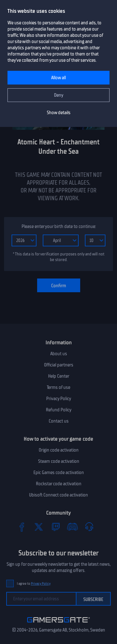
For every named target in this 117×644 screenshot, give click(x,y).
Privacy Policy (59, 399)
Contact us (59, 421)
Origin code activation (59, 450)
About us (59, 354)
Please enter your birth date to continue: (59, 226)
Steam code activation (59, 461)
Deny (59, 95)
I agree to (34, 584)
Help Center (59, 376)
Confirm (59, 286)
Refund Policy (59, 410)
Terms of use (58, 387)
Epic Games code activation (59, 472)
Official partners (59, 365)
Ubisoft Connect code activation (58, 495)
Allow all (58, 78)
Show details (59, 113)
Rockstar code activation (59, 484)
